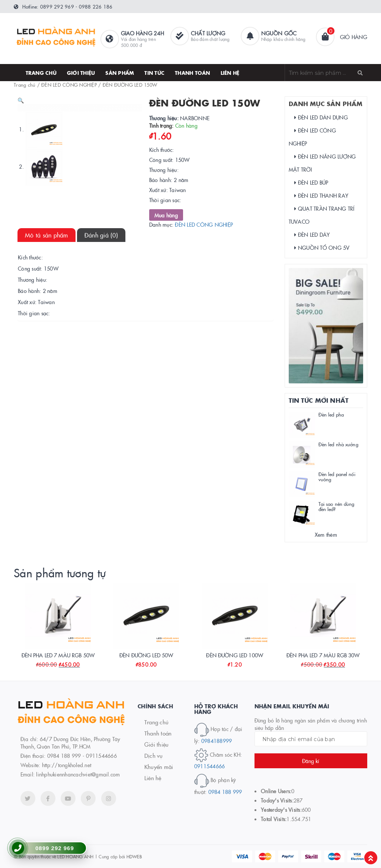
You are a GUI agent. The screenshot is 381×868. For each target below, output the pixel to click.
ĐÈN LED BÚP (311, 182)
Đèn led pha (331, 414)
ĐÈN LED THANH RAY (321, 195)
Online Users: (276, 791)
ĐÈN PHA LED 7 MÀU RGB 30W (323, 655)
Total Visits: (274, 819)
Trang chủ (41, 73)
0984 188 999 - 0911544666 (82, 756)
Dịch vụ (154, 755)
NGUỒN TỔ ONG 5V (322, 248)
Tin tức (154, 73)
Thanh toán (158, 733)
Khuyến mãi (159, 767)
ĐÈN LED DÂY (312, 234)
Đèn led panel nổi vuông (337, 476)
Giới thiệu (81, 73)
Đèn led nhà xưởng (338, 444)
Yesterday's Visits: (281, 810)
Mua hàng (166, 215)
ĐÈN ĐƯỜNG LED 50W (146, 655)
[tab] (47, 319)
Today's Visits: (277, 800)
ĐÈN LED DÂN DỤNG (321, 117)
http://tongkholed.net (67, 765)
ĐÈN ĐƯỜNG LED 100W (235, 655)
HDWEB (134, 856)
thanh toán (193, 73)
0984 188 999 (225, 792)
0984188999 (217, 741)
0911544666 (210, 766)
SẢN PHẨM (120, 73)
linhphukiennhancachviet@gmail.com (78, 774)
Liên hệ (230, 73)
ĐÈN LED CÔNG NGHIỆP (69, 84)
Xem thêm (326, 534)
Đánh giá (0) (101, 319)
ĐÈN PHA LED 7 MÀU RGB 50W (58, 655)
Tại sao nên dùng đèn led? (337, 506)
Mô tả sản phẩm (47, 319)
